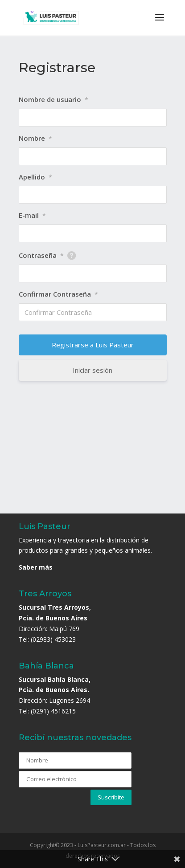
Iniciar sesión (92, 370)
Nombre (35, 138)
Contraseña (41, 255)
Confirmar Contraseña (58, 294)
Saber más (36, 567)
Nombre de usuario (53, 99)
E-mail (32, 215)
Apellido (35, 177)
